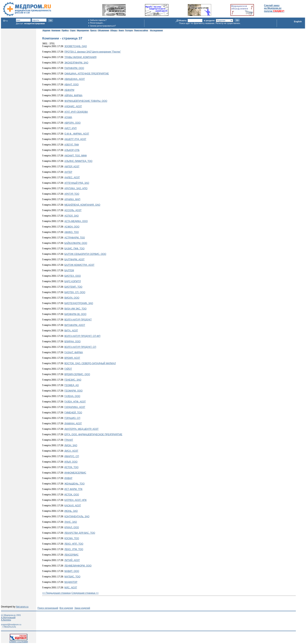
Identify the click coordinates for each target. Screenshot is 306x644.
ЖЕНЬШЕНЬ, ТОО (74, 484)
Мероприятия (83, 30)
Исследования (156, 30)
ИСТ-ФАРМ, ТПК (73, 489)
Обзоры (114, 30)
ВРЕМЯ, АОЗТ (72, 358)
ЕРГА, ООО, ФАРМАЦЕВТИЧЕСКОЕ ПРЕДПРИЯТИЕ (93, 434)
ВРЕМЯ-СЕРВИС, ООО (77, 374)
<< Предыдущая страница (56, 593)
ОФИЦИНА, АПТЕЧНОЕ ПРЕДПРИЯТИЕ (87, 74)
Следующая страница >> (85, 593)
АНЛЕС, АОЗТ (72, 178)
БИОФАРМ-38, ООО (75, 314)
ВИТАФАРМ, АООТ (75, 325)
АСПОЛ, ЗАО (72, 216)
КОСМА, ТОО (72, 538)
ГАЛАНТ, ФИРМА (74, 352)
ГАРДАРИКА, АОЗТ (75, 407)
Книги (121, 30)
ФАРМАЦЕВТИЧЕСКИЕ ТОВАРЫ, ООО (86, 101)
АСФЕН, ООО (72, 227)
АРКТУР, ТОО (72, 194)
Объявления (103, 30)
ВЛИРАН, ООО (72, 342)
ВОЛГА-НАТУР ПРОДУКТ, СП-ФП (82, 336)
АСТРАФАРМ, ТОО (75, 238)
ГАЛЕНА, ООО (72, 396)
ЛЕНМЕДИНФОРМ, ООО (78, 566)
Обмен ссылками (19, 641)
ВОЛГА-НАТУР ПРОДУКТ (78, 320)
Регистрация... (97, 23)
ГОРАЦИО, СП (72, 418)
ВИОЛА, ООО (72, 298)
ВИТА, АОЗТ (71, 331)
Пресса (93, 30)
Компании (56, 30)
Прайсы (65, 30)
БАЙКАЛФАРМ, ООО (76, 243)
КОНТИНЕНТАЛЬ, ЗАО (77, 516)
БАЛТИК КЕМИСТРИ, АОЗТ (79, 265)
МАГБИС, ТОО (72, 577)
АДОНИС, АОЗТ (73, 106)
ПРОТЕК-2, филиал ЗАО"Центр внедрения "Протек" (93, 52)
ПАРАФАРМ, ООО (74, 68)
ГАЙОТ (68, 369)
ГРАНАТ (69, 440)
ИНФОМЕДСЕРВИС (75, 473)
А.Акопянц (6, 620)
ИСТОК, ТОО (71, 467)
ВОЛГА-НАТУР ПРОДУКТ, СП (80, 347)
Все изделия (66, 608)
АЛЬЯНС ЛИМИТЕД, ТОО (78, 161)
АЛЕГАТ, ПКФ (72, 145)
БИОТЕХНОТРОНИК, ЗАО (79, 303)
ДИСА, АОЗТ (71, 451)
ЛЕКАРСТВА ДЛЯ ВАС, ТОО (80, 533)
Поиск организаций (48, 608)
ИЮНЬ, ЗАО (71, 511)
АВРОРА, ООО (72, 123)
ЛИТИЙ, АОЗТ (72, 560)
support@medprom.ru (11, 624)
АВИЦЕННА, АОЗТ (75, 79)
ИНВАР (68, 478)
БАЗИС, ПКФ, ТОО (74, 249)
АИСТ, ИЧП (71, 128)
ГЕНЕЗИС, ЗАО (73, 380)
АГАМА (68, 117)
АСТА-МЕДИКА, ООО (76, 221)
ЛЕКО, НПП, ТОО (74, 544)
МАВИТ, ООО (72, 571)
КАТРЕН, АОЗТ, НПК (76, 500)
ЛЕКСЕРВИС (72, 555)
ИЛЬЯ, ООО (71, 462)
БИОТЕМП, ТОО (73, 287)
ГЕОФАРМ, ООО (73, 391)
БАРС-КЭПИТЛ (73, 281)
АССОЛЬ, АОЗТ (73, 210)
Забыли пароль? (98, 20)
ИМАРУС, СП (72, 456)
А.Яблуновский (8, 617)
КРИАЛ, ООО (72, 527)
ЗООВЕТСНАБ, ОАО (76, 46)
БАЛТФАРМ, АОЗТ (74, 260)
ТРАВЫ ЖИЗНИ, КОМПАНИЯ (80, 57)
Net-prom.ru (22, 607)
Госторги (129, 30)
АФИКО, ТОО (72, 232)
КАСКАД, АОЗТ (73, 506)
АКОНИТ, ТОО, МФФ (76, 156)
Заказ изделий (82, 608)
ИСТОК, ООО (72, 495)
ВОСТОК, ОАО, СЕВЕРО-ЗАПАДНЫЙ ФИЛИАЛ (90, 363)
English (298, 21)
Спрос (73, 30)
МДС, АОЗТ (71, 588)
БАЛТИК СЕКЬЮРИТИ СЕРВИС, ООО (85, 254)
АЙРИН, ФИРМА (73, 95)
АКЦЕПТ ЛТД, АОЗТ (75, 139)
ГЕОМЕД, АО (72, 385)
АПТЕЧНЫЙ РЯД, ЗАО (77, 183)
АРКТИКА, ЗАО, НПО (76, 188)
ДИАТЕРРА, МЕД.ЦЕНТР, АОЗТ (81, 429)
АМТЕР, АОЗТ (72, 167)
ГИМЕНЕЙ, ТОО (73, 413)
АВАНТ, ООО (72, 85)
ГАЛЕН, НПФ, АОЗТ (75, 402)
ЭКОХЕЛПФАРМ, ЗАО (76, 63)
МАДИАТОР (71, 582)
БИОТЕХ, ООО (73, 276)
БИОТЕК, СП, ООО (75, 292)
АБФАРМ (69, 90)
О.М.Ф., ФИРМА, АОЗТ (77, 134)
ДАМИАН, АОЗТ (73, 424)
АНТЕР (68, 172)
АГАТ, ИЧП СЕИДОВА (76, 112)
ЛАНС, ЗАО (71, 522)
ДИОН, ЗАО (71, 445)
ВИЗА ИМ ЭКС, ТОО (75, 309)
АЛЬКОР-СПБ (72, 150)
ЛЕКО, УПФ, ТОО (74, 549)
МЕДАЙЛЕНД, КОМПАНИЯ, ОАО (82, 205)
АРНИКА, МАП (72, 199)
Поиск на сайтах (141, 30)
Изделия (46, 30)
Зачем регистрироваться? (103, 26)
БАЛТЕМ (69, 270)
